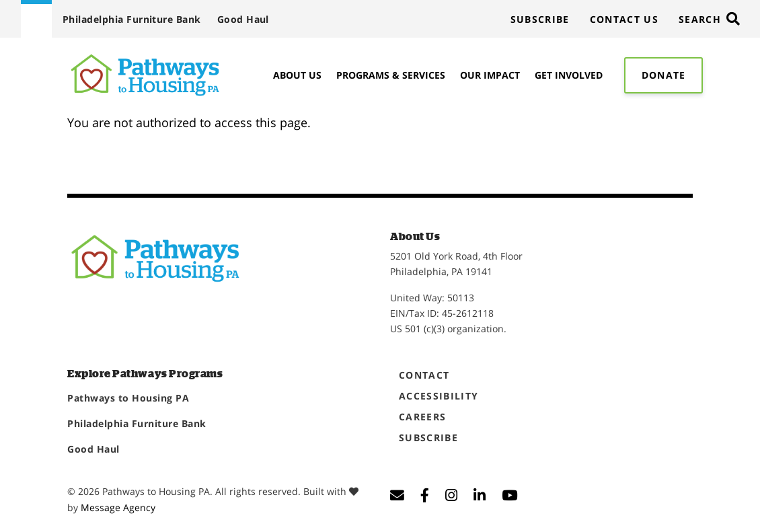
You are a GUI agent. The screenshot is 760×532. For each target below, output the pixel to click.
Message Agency (118, 507)
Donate (663, 75)
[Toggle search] (709, 19)
